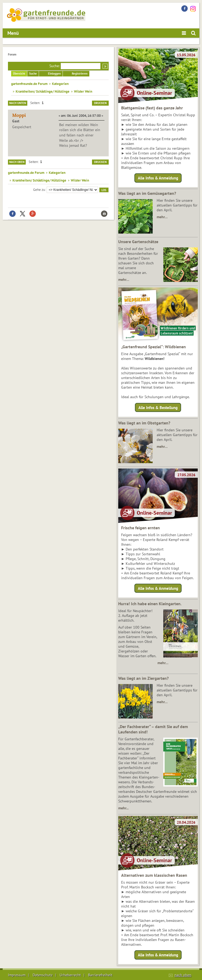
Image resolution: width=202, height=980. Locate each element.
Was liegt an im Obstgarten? (144, 423)
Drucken (100, 103)
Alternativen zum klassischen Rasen (154, 875)
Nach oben (17, 162)
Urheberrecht (70, 975)
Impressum (17, 975)
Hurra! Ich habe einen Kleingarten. (150, 604)
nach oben (183, 975)
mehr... (123, 808)
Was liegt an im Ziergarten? (143, 678)
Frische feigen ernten (140, 528)
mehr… (162, 217)
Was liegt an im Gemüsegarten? (147, 193)
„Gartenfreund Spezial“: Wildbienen (153, 347)
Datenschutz (43, 975)
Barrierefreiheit (100, 975)
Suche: (54, 66)
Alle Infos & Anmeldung (158, 178)
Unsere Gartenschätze (138, 242)
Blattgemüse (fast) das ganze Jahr (152, 108)
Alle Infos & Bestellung (158, 407)
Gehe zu (39, 190)
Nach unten (18, 103)
